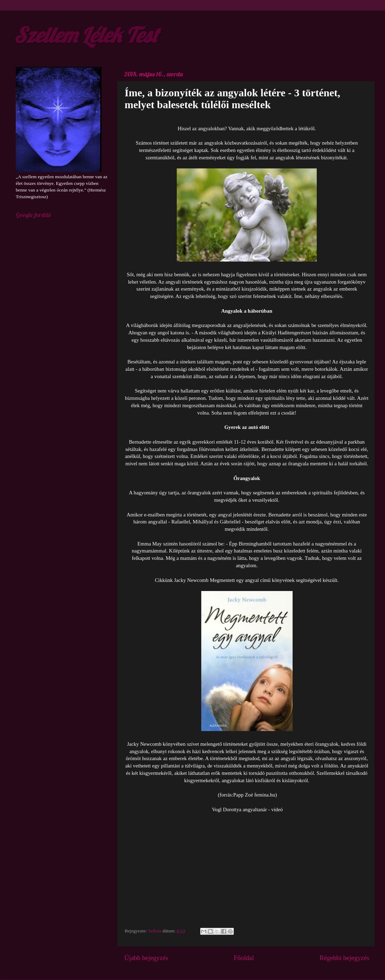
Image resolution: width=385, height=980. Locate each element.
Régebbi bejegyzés (344, 958)
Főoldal (244, 958)
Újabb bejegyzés (146, 958)
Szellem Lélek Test (86, 35)
